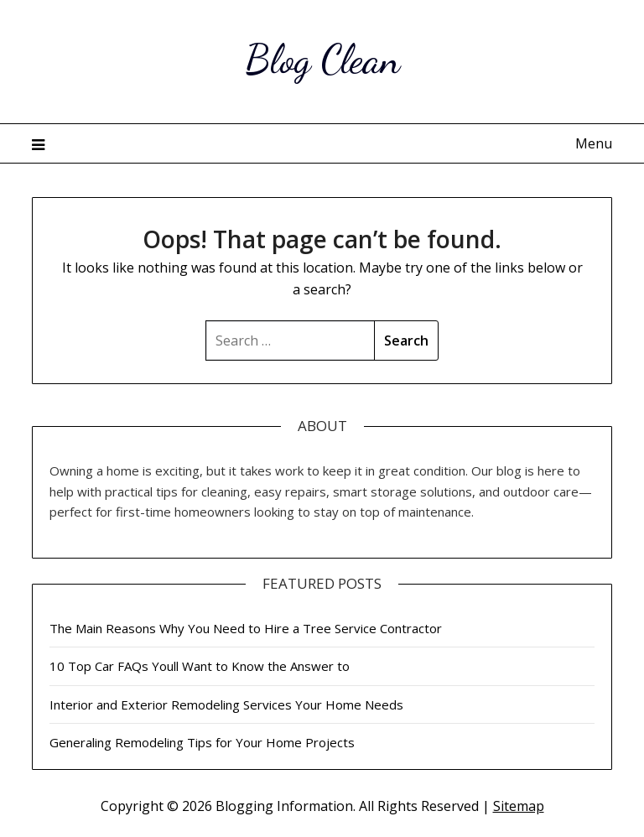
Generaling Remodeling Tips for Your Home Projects (202, 742)
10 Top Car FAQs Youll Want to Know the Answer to (200, 666)
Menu (594, 143)
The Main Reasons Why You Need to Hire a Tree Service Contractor (246, 628)
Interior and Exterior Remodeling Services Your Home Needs (226, 704)
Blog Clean (322, 59)
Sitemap (519, 806)
